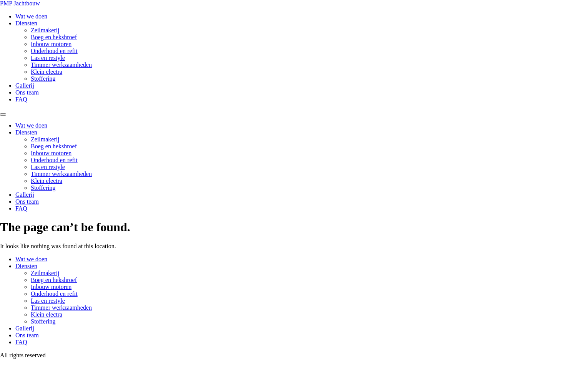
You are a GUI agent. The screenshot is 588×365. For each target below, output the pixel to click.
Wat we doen (31, 16)
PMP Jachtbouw (20, 3)
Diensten (26, 23)
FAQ (21, 99)
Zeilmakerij (45, 30)
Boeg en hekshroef (54, 37)
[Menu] (3, 114)
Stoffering (43, 79)
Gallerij (25, 85)
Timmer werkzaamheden (61, 65)
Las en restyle (48, 58)
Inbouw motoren (51, 44)
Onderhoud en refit (54, 51)
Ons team (27, 92)
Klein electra (47, 72)
